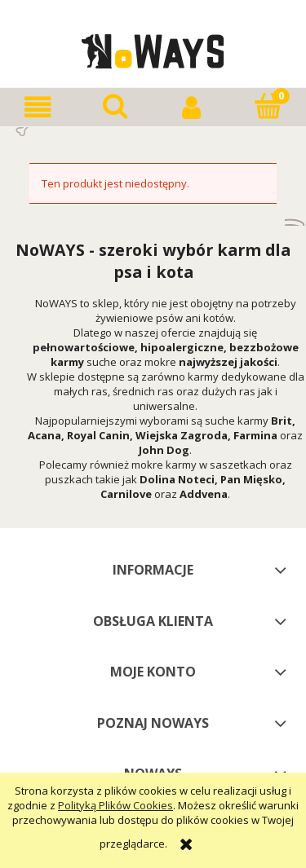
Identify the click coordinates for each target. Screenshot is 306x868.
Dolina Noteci (177, 479)
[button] (38, 107)
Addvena (204, 494)
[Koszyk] (268, 106)
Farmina (255, 435)
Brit (282, 421)
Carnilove (126, 494)
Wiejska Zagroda (182, 435)
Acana (44, 435)
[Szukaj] (115, 106)
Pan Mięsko (251, 479)
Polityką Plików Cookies (115, 805)
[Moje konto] (192, 107)
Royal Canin (98, 435)
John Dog (164, 450)
